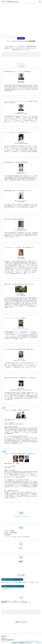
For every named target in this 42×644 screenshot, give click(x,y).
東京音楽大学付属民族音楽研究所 (8, 640)
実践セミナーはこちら (21, 622)
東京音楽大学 (4, 638)
